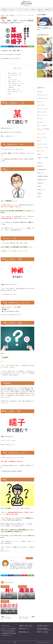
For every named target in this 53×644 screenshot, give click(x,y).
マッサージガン (42, 134)
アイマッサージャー (43, 95)
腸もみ (33, 10)
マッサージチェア (43, 137)
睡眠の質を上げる (5, 10)
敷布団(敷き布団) (43, 170)
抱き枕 (40, 163)
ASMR (40, 92)
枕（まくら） (42, 173)
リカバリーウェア (12, 10)
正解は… (10, 77)
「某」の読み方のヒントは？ (15, 75)
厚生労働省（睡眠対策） (42, 628)
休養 (26, 10)
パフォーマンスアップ (44, 109)
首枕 (40, 197)
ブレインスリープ (43, 115)
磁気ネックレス (42, 190)
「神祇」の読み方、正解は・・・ (16, 86)
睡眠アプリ (41, 183)
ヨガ (40, 141)
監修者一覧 (48, 10)
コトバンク (6, 551)
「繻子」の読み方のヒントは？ (15, 92)
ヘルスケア (41, 122)
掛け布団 (41, 166)
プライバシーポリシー (7, 642)
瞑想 (40, 186)
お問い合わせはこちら (24, 632)
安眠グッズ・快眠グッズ (41, 10)
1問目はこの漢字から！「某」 (15, 73)
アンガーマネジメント (44, 98)
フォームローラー (43, 112)
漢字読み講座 (4, 18)
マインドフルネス (43, 126)
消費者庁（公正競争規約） (43, 632)
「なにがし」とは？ (13, 79)
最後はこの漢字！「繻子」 (14, 90)
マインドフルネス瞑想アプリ (44, 130)
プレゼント (41, 119)
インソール (41, 102)
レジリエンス (42, 151)
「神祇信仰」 (11, 88)
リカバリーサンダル (43, 148)
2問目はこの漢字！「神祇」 (14, 81)
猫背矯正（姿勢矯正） (44, 176)
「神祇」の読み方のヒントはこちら (16, 83)
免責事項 (15, 642)
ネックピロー (42, 105)
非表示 (19, 69)
